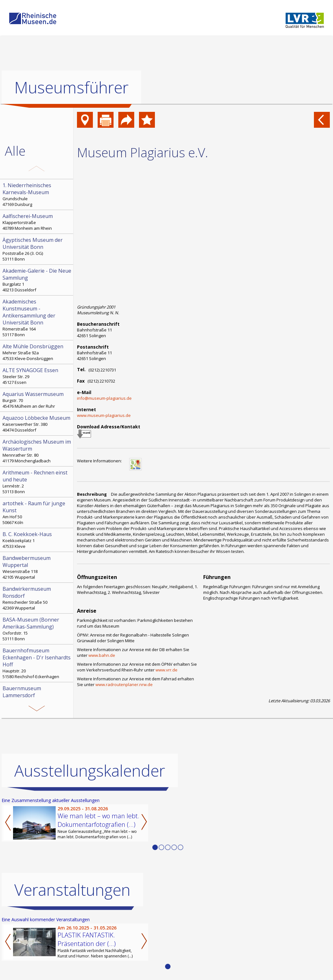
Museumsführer (71, 87)
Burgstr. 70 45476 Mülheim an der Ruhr (37, 400)
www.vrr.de (166, 670)
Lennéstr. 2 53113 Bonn (37, 482)
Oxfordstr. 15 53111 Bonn (37, 629)
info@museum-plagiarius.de (104, 398)
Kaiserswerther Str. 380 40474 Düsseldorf (37, 424)
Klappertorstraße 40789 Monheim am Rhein (37, 222)
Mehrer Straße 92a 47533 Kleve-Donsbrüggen (37, 352)
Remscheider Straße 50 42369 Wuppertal (37, 598)
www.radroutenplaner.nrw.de (124, 684)
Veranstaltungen (72, 890)
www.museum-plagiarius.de (104, 415)
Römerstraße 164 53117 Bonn (37, 318)
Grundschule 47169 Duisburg (37, 194)
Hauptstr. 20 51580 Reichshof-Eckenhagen (37, 663)
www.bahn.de (102, 655)
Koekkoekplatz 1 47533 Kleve (37, 540)
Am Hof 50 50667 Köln (37, 513)
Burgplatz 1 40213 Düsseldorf (37, 280)
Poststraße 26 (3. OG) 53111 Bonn (37, 249)
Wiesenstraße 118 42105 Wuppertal (37, 567)
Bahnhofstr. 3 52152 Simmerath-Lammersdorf (37, 698)
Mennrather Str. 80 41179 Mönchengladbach (37, 451)
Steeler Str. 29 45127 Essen (37, 376)
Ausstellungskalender (90, 771)
